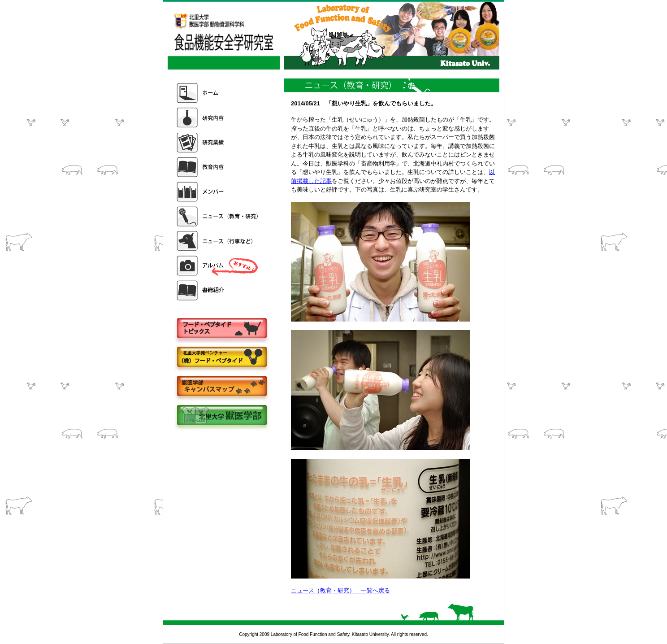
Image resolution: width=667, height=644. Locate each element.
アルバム (218, 266)
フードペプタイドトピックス (221, 329)
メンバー (218, 192)
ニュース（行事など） (218, 241)
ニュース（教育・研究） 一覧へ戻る (340, 590)
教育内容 (218, 167)
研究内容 (218, 118)
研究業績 (218, 142)
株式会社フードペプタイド (221, 358)
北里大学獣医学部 (221, 416)
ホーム (218, 93)
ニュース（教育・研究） (218, 216)
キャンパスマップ (221, 387)
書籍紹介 (218, 290)
